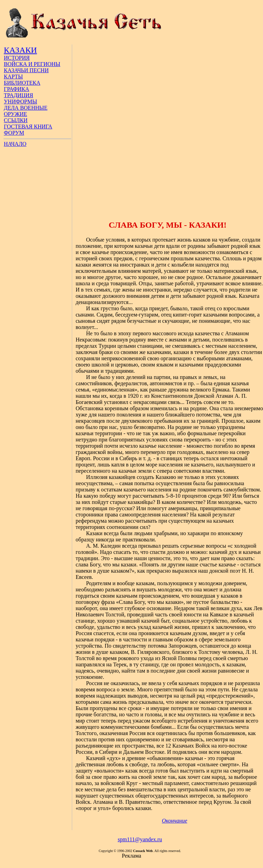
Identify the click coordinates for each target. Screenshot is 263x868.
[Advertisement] (84, 129)
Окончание (174, 821)
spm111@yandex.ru (140, 839)
